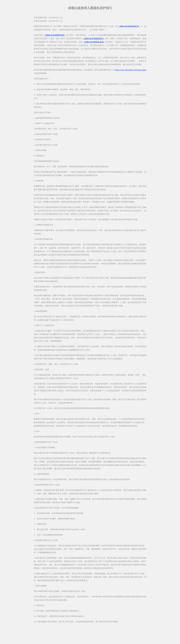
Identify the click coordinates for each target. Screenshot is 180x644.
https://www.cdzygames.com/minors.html (131, 70)
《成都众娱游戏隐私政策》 (129, 26)
